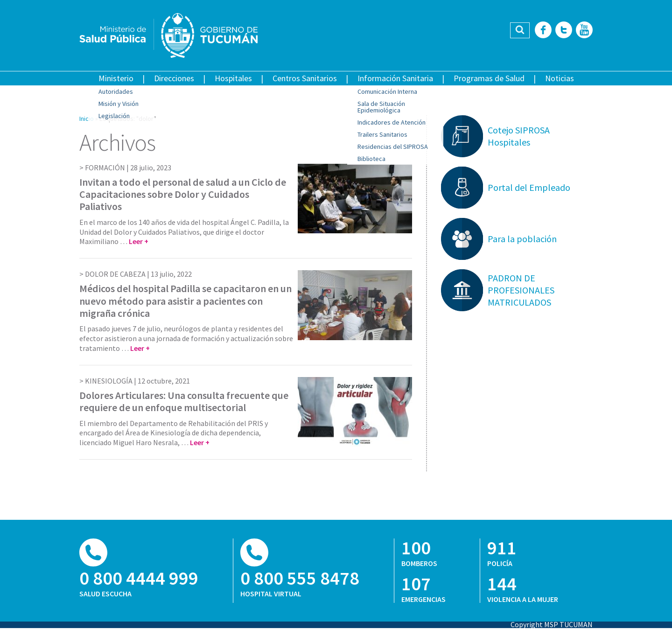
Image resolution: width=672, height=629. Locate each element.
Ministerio (116, 78)
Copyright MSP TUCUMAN (552, 624)
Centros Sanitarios (305, 78)
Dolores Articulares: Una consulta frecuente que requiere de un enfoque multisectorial (184, 401)
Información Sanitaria (395, 78)
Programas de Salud (489, 78)
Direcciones (174, 78)
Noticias (560, 78)
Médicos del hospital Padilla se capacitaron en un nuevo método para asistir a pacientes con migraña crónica (185, 301)
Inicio (87, 119)
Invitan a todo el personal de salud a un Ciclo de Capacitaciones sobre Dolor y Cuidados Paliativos (183, 194)
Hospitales (233, 78)
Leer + (139, 241)
